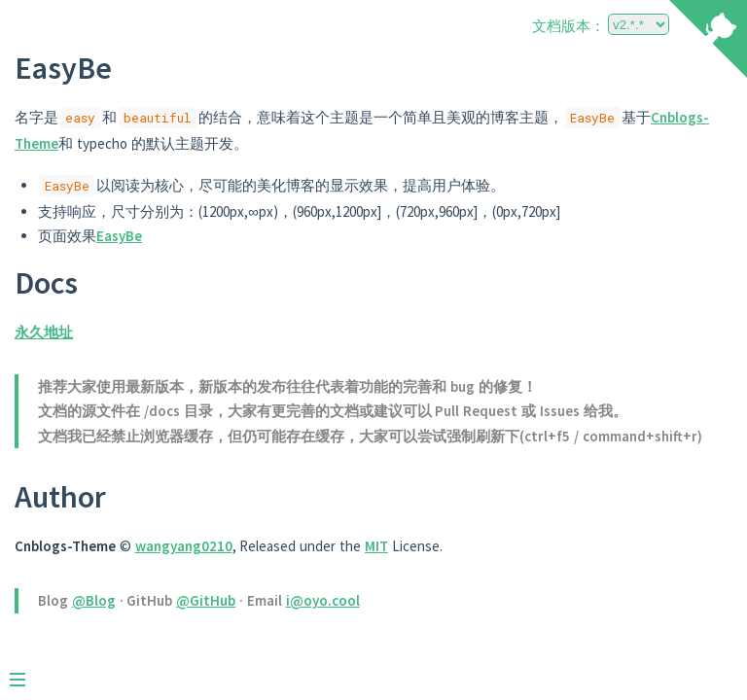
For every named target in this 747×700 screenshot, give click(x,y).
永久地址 (44, 332)
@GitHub (206, 600)
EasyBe (119, 236)
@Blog (94, 600)
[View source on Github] (708, 41)
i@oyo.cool (323, 600)
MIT (376, 546)
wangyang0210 (184, 546)
